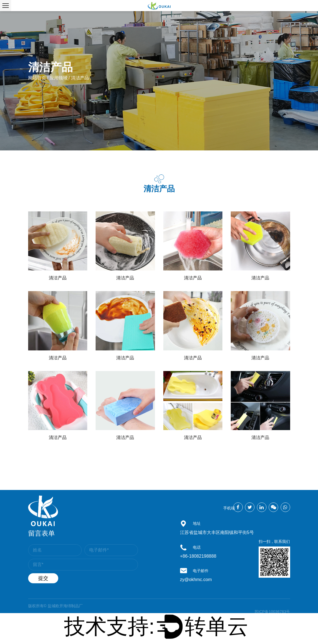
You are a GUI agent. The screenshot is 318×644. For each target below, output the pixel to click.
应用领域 (59, 78)
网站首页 (37, 78)
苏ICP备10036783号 (272, 612)
